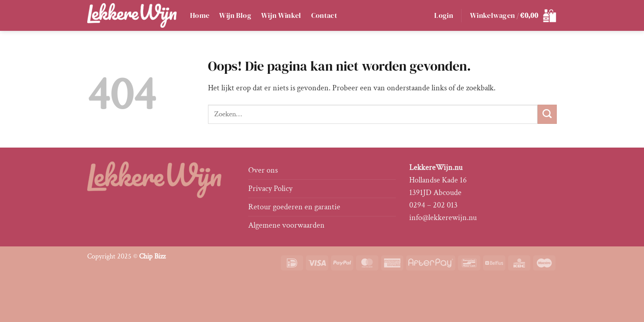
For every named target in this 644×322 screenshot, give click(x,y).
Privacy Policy (270, 189)
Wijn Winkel (281, 15)
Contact (324, 15)
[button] (444, 16)
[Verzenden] (547, 114)
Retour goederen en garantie (294, 207)
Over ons (263, 170)
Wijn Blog (235, 15)
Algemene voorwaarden (286, 225)
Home (200, 15)
